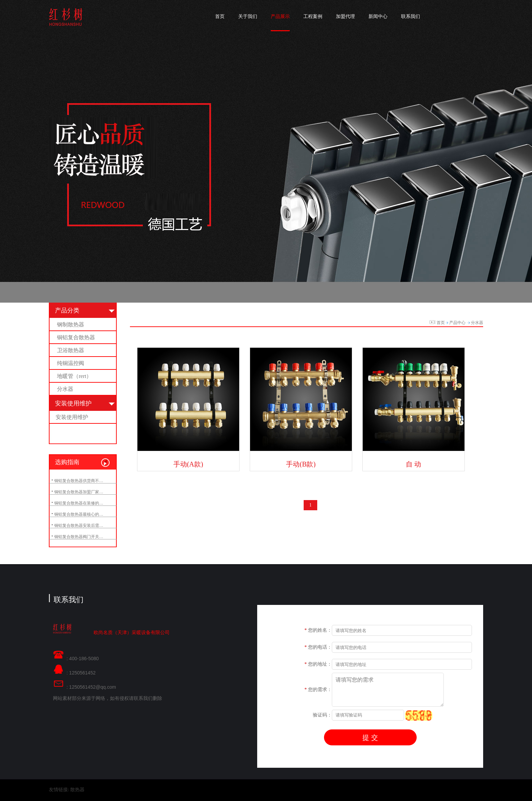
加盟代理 (345, 16)
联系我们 (411, 16)
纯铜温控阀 (71, 363)
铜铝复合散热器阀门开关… (79, 537)
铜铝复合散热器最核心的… (79, 514)
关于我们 (248, 16)
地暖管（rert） (74, 376)
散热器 (77, 790)
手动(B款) (301, 464)
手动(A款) (188, 464)
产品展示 (280, 16)
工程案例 (313, 16)
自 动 (413, 464)
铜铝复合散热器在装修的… (79, 503)
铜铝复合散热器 (76, 337)
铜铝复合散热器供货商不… (79, 481)
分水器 (65, 389)
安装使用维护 (72, 417)
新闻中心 (378, 16)
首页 (220, 16)
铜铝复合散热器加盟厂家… (79, 492)
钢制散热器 (71, 325)
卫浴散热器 (71, 350)
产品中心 (457, 323)
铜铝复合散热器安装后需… (79, 526)
